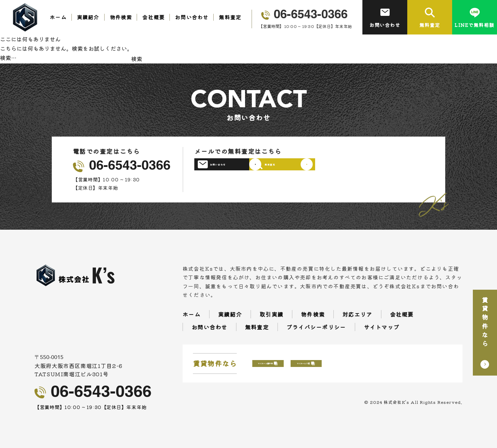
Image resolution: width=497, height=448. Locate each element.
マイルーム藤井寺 (302, 364)
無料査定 (230, 17)
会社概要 (153, 17)
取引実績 (271, 314)
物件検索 (121, 17)
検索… (8, 58)
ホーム (58, 17)
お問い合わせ (192, 17)
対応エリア (357, 314)
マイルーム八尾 (401, 364)
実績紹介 (88, 17)
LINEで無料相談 (474, 18)
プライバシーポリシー (316, 327)
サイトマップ (382, 327)
